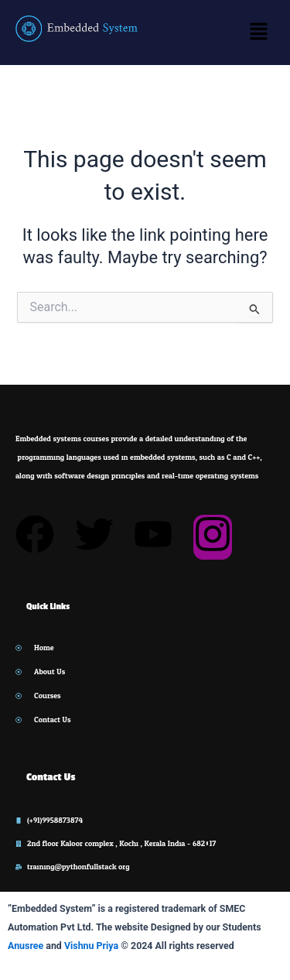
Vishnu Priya (91, 946)
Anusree (26, 946)
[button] (259, 33)
